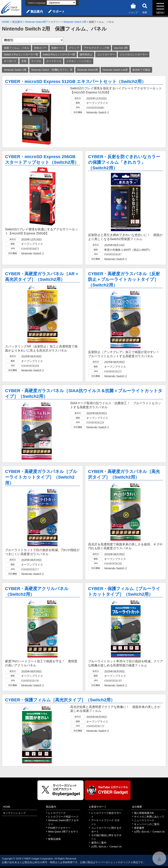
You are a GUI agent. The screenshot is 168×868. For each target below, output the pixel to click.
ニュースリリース (144, 820)
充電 (24, 61)
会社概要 (137, 807)
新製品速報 (54, 839)
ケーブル (36, 61)
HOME (6, 22)
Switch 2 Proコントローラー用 (21, 54)
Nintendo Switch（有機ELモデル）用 (52, 70)
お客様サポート (98, 807)
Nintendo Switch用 (87, 70)
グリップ (74, 48)
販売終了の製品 (141, 70)
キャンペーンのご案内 (147, 824)
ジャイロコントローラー (134, 54)
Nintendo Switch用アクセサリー (43, 22)
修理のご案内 (99, 843)
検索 (145, 8)
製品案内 (37, 12)
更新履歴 (139, 828)
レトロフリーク (57, 813)
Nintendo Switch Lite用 (115, 70)
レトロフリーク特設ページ (63, 817)
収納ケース (58, 48)
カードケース (54, 61)
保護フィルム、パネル (16, 48)
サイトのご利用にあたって (149, 817)
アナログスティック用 (96, 48)
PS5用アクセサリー (59, 828)
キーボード (10, 61)
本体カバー (40, 48)
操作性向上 (86, 54)
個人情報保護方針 (144, 813)
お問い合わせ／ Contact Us (107, 847)
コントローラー (106, 54)
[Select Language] (61, 3)
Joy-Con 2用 (121, 48)
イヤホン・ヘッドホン (79, 61)
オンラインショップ (14, 813)
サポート (59, 12)
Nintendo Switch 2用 (75, 22)
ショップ (133, 8)
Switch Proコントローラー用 (59, 54)
